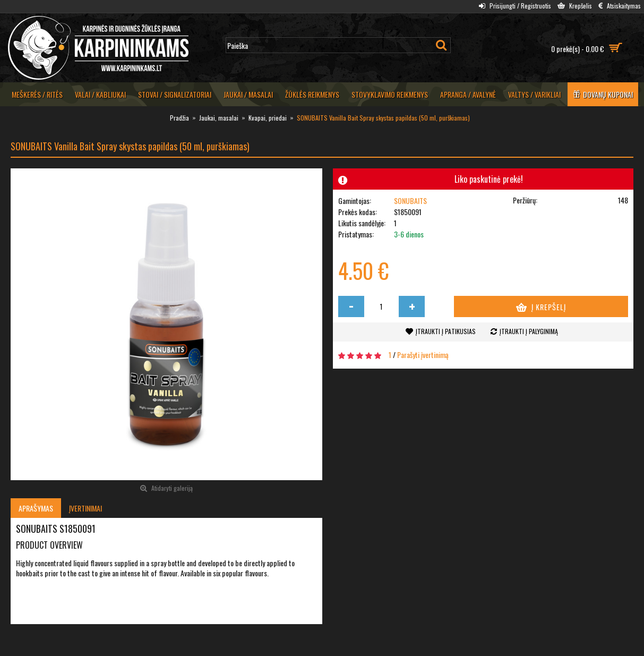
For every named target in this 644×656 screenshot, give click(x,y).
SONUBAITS (410, 201)
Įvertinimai (85, 508)
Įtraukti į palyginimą (529, 331)
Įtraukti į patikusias (446, 331)
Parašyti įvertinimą (423, 355)
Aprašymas (36, 508)
